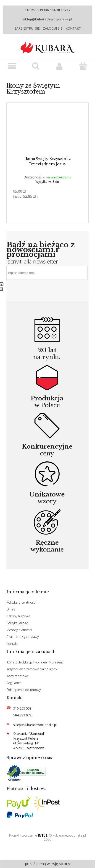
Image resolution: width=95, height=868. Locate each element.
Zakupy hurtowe (18, 616)
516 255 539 (22, 708)
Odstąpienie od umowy (24, 690)
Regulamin (14, 683)
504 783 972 (22, 715)
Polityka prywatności (21, 602)
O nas (11, 609)
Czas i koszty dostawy (22, 637)
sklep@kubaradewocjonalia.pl (35, 725)
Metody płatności (19, 630)
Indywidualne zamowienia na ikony (32, 669)
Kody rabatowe (18, 676)
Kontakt (73, 28)
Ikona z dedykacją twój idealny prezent (35, 662)
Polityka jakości (17, 623)
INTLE (43, 835)
